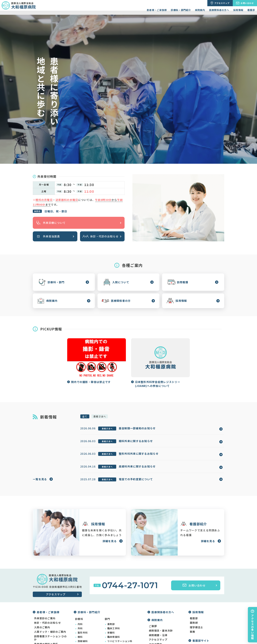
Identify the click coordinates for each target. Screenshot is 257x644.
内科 (80, 624)
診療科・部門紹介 (181, 10)
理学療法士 (196, 627)
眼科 (80, 637)
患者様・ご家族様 (157, 10)
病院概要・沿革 (158, 635)
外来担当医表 (48, 236)
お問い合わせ (194, 585)
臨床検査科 (114, 637)
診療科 (79, 619)
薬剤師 (194, 623)
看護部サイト (201, 641)
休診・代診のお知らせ (100, 236)
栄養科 (111, 633)
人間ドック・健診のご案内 (50, 632)
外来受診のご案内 (45, 618)
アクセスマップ (56, 594)
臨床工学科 (114, 628)
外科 (80, 628)
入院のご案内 (42, 627)
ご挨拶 (153, 626)
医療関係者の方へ (219, 10)
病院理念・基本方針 (161, 631)
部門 (107, 619)
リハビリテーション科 (120, 641)
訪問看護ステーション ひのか (50, 638)
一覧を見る (40, 479)
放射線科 (83, 641)
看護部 (251, 10)
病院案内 (200, 10)
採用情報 (238, 10)
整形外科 (83, 633)
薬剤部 (111, 624)
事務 (193, 632)
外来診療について (50, 223)
